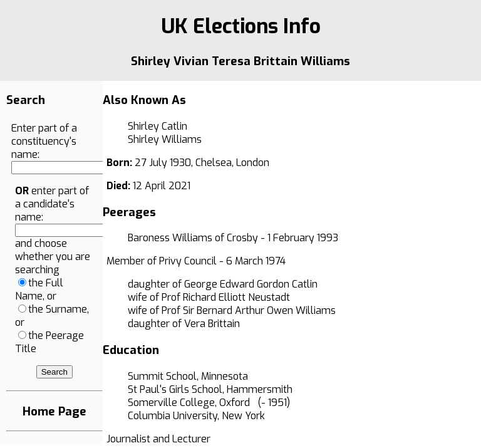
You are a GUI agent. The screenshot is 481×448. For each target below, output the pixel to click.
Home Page (54, 411)
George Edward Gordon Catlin (251, 284)
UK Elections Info (241, 26)
